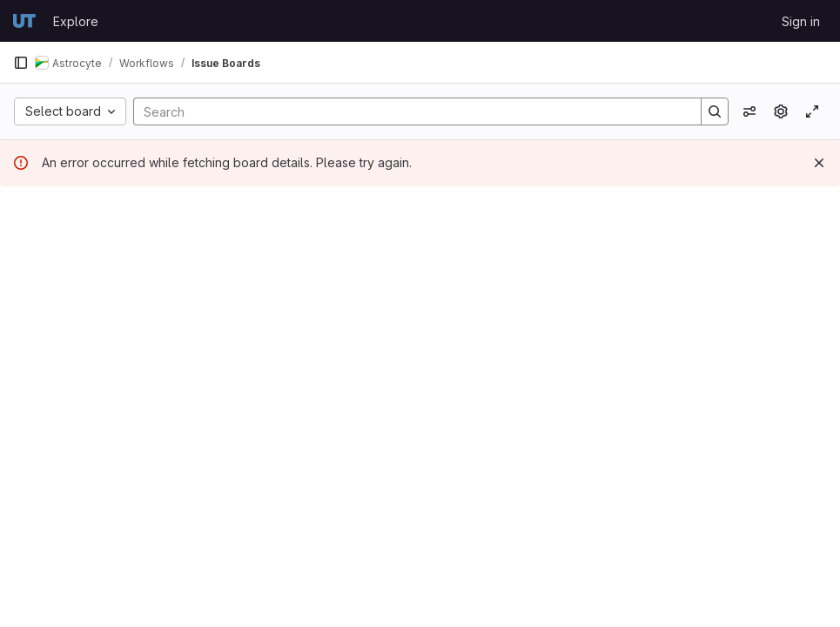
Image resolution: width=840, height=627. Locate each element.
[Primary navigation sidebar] (21, 63)
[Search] (409, 111)
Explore (76, 21)
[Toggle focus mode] (812, 111)
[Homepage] (24, 21)
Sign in (801, 21)
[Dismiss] (819, 163)
